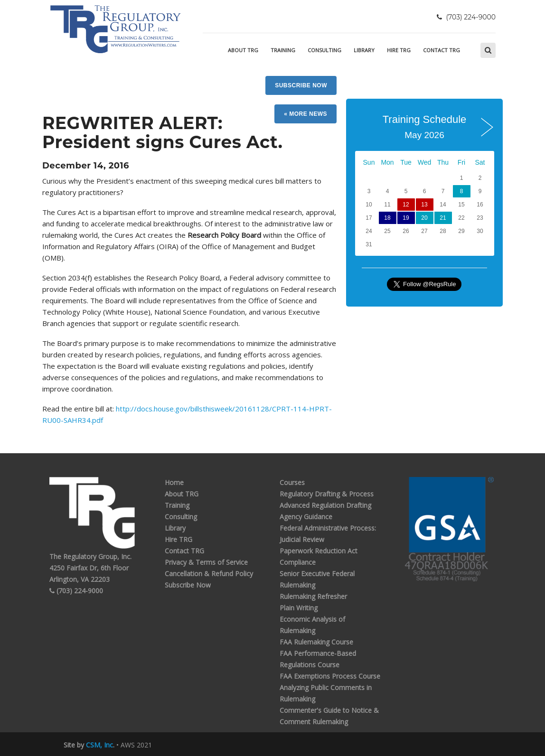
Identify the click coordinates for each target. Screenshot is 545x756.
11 (387, 205)
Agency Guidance (306, 517)
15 (461, 205)
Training (283, 50)
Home (174, 482)
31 (369, 244)
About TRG (243, 50)
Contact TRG (442, 50)
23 (480, 218)
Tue (406, 162)
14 (443, 205)
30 (480, 231)
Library (364, 50)
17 (369, 218)
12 (406, 205)
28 (443, 231)
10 (369, 205)
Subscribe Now (301, 85)
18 (387, 218)
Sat (480, 162)
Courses (292, 482)
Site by (88, 745)
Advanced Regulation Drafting (325, 505)
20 (424, 218)
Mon (387, 162)
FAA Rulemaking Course (316, 642)
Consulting (324, 50)
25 (387, 231)
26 (406, 231)
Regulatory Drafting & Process (327, 494)
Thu (443, 162)
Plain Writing (299, 608)
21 (443, 218)
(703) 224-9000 (76, 591)
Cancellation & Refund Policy (209, 574)
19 (406, 218)
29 (461, 231)
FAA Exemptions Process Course (330, 676)
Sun (369, 162)
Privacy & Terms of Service (206, 562)
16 (480, 205)
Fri (461, 162)
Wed (425, 162)
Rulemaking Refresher (313, 596)
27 (424, 231)
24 (369, 231)
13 (424, 205)
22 (461, 218)
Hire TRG (399, 50)
